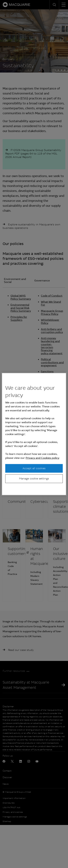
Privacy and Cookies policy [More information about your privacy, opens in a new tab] (42, 458)
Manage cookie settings (34, 479)
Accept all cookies (34, 468)
